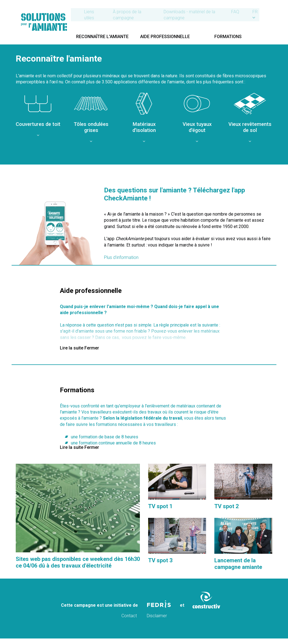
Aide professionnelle (172, 36)
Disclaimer (157, 616)
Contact (130, 616)
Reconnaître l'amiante (105, 36)
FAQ (248, 11)
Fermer (92, 348)
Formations (239, 36)
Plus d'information (121, 257)
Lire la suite (72, 348)
